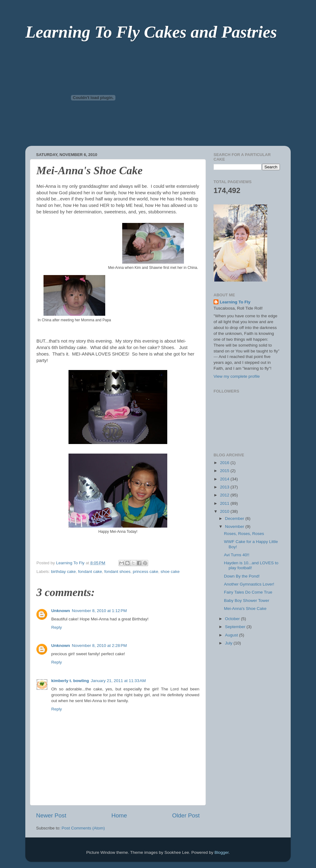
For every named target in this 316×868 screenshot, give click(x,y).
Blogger (222, 852)
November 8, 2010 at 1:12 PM (99, 611)
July (229, 643)
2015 (225, 471)
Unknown (61, 611)
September (236, 627)
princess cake (146, 572)
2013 (225, 487)
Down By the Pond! (242, 576)
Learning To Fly (235, 302)
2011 (225, 503)
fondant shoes (117, 572)
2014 (225, 479)
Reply (57, 627)
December (235, 518)
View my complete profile (237, 376)
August (232, 635)
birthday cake (63, 572)
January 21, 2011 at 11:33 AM (118, 681)
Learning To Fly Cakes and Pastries (151, 32)
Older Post (186, 815)
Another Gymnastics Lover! (249, 584)
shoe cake (170, 572)
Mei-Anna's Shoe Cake (245, 609)
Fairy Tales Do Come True (248, 592)
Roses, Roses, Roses (244, 534)
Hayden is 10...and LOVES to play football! (251, 565)
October (233, 619)
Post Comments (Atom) (83, 828)
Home (119, 815)
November (235, 527)
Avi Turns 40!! (237, 555)
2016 (225, 463)
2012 (225, 495)
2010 (225, 511)
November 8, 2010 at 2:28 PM (99, 646)
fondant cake (90, 572)
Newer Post (51, 815)
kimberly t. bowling (70, 681)
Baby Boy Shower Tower (247, 601)
